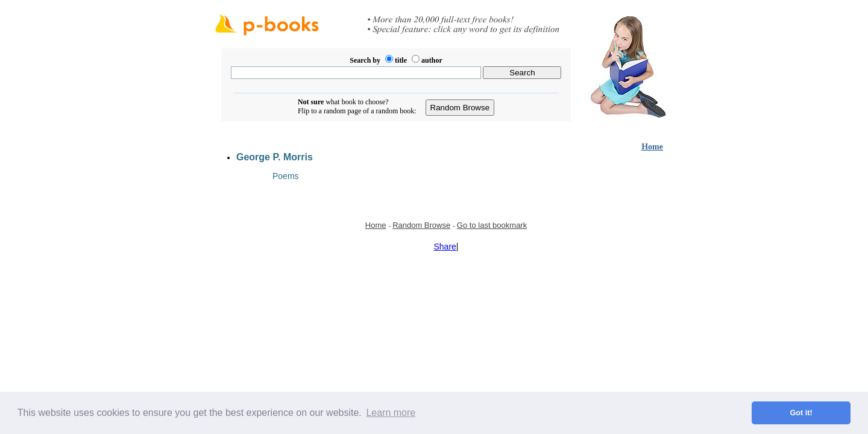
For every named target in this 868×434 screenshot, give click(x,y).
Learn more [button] (391, 413)
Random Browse (421, 225)
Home (652, 147)
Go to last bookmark (492, 225)
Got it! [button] (801, 413)
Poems (286, 176)
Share (445, 247)
